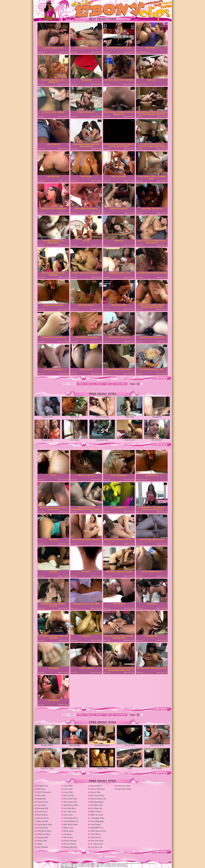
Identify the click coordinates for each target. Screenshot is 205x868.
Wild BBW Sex (97, 828)
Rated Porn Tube (71, 805)
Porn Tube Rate (70, 799)
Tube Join (130, 416)
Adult (130, 768)
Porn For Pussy (97, 841)
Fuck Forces (130, 439)
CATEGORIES (120, 384)
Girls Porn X (96, 837)
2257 (101, 857)
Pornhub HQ (102, 439)
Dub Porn (75, 416)
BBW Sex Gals (97, 815)
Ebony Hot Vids (71, 847)
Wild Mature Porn (98, 831)
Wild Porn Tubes (157, 745)
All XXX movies (102, 416)
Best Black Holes (71, 825)
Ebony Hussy (96, 786)
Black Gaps (69, 828)
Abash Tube (102, 768)
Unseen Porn (130, 745)
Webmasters (110, 857)
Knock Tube (69, 795)
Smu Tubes (69, 815)
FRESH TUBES (85, 384)
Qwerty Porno (47, 745)
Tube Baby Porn (71, 818)
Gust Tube (68, 789)
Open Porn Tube (124, 789)
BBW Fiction (96, 812)
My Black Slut (97, 805)
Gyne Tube (68, 792)
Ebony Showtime (98, 789)
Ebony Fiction (70, 844)
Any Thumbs (157, 768)
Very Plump (96, 825)
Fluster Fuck (47, 439)
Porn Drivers (157, 439)
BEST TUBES (69, 384)
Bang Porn (157, 416)
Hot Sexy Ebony (97, 795)
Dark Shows (69, 831)
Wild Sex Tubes (47, 768)
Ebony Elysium (70, 841)
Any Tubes (68, 786)
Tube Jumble (75, 745)
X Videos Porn (97, 844)
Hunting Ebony (97, 802)
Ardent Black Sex (71, 821)
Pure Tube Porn (71, 802)
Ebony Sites (96, 792)
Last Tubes (75, 439)
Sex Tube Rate (70, 808)
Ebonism (68, 834)
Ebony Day (69, 837)
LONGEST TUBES (102, 384)
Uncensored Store (102, 745)
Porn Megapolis (97, 821)
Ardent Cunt (47, 416)
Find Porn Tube (124, 786)
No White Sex (96, 808)
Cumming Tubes (98, 818)
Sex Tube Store (70, 812)
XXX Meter (96, 834)
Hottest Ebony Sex (98, 799)
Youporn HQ (75, 768)
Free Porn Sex (97, 847)
